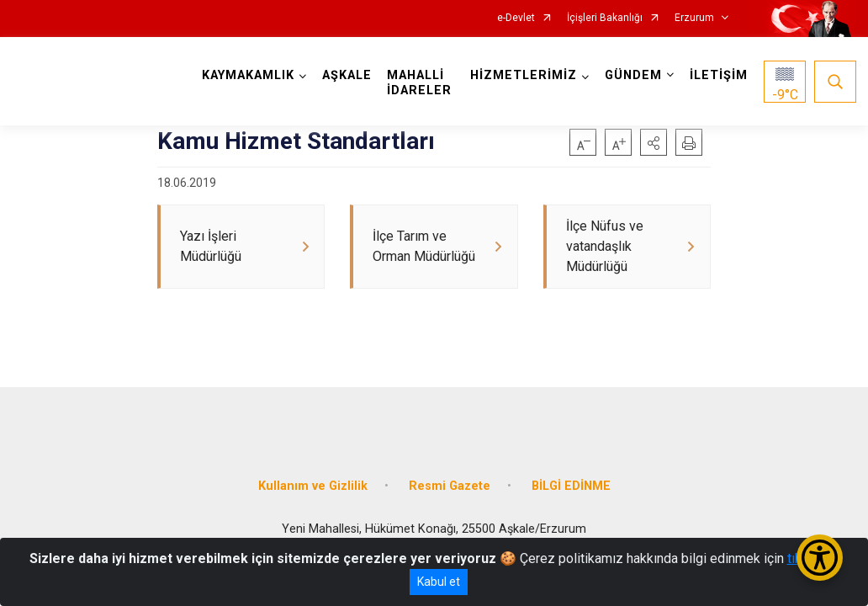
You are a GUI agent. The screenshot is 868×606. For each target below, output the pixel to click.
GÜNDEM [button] (632, 75)
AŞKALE (348, 75)
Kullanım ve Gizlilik (313, 482)
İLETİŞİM (718, 75)
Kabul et (439, 582)
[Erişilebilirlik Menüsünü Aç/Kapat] (820, 558)
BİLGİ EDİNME (571, 482)
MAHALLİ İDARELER (420, 83)
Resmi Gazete (450, 482)
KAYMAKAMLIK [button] (249, 75)
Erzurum (694, 18)
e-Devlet (516, 18)
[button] (654, 142)
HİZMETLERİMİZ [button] (523, 75)
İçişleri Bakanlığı (605, 18)
